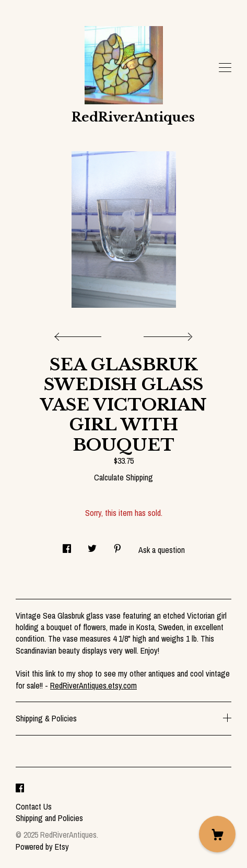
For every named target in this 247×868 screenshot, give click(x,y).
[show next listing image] (167, 334)
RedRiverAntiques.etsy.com (93, 685)
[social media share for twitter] (92, 545)
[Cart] (217, 834)
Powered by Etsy (42, 847)
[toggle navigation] (225, 68)
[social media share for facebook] (67, 545)
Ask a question (162, 550)
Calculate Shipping (123, 477)
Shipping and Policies (49, 818)
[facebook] (20, 789)
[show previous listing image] (80, 334)
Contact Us (34, 806)
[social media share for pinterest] (117, 545)
